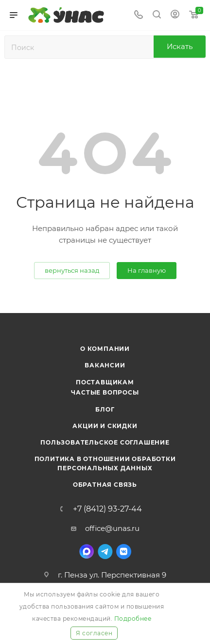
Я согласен (94, 633)
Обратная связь (105, 485)
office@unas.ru (112, 528)
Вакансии (105, 365)
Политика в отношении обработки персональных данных (105, 463)
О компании (105, 349)
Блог (105, 409)
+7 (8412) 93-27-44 (107, 509)
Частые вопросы (105, 392)
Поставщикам (105, 382)
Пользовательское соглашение (105, 442)
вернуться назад (72, 270)
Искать (180, 46)
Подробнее (133, 619)
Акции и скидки (105, 426)
